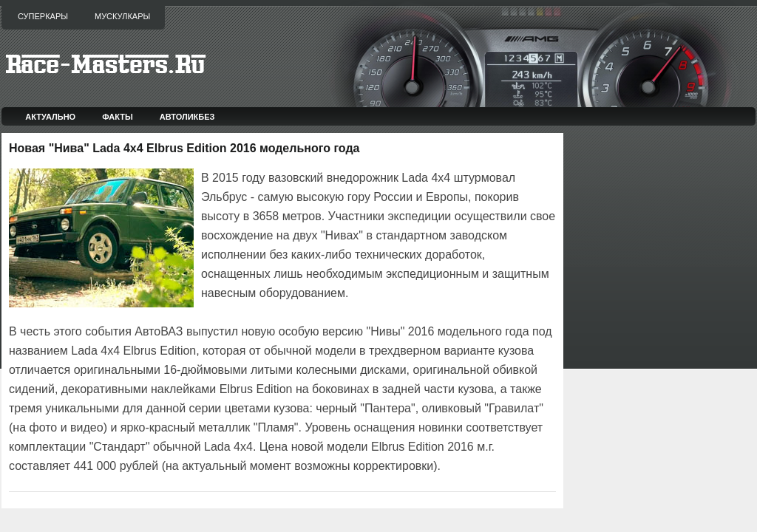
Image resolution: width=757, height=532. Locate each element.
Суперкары (43, 16)
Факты (118, 117)
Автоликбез (187, 117)
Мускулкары (122, 16)
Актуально (50, 117)
